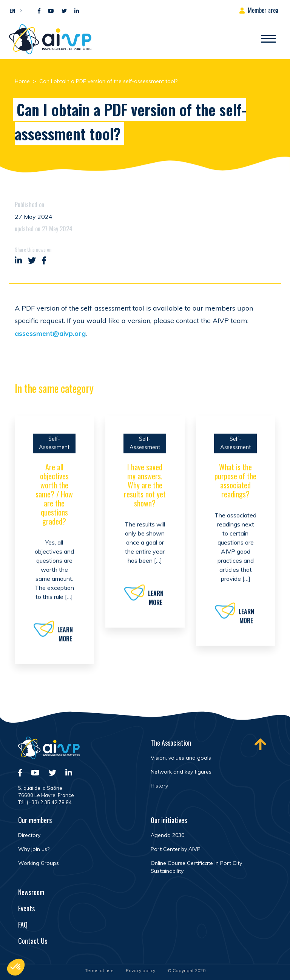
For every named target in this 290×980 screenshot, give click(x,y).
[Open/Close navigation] (268, 39)
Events (26, 908)
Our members (35, 820)
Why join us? (34, 849)
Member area (263, 10)
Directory (29, 835)
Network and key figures (181, 772)
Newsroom (31, 892)
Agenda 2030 (167, 835)
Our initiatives (169, 820)
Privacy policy (140, 970)
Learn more (65, 637)
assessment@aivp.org (50, 333)
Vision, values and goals (181, 758)
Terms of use (99, 970)
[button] (14, 10)
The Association (171, 743)
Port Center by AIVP (176, 849)
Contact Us (33, 941)
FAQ (23, 925)
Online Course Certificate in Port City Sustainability (196, 867)
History (159, 786)
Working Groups (39, 863)
